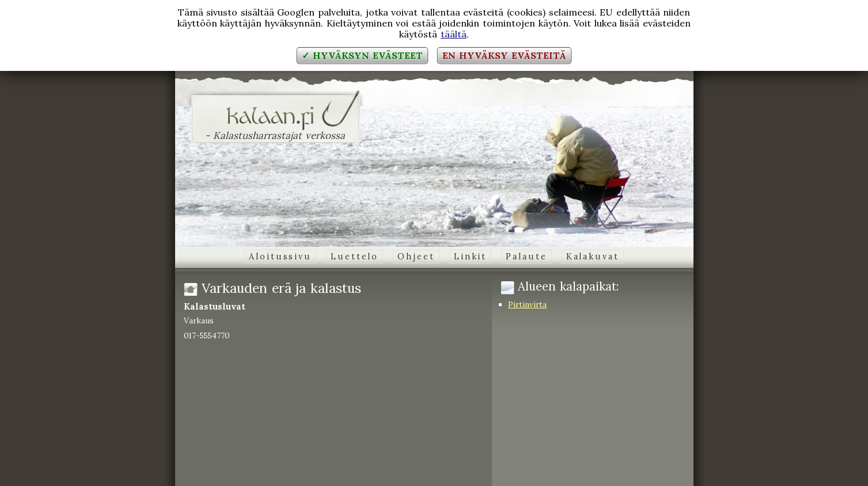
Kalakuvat (593, 257)
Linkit (470, 257)
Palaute (526, 257)
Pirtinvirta (527, 304)
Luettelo (355, 257)
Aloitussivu (280, 257)
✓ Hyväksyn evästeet (362, 55)
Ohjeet (416, 257)
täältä (454, 34)
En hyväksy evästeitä (504, 55)
